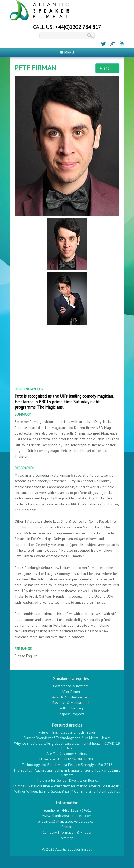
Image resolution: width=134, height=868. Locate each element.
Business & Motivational (71, 703)
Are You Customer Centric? (67, 754)
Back (107, 69)
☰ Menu (67, 52)
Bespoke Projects (71, 714)
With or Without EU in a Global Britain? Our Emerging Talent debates (67, 791)
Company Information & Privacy (67, 832)
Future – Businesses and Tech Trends (67, 732)
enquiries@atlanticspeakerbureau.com (67, 821)
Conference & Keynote (71, 686)
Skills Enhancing (71, 708)
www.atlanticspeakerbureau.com (67, 816)
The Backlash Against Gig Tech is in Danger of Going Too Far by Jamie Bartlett (67, 773)
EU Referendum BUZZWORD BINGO (67, 759)
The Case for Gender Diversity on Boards (67, 780)
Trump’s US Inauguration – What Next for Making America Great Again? (67, 786)
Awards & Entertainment (71, 697)
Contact (67, 827)
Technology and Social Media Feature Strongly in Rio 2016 (67, 765)
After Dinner (71, 692)
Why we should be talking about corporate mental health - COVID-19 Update (67, 746)
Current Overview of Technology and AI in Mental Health (67, 738)
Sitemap (67, 838)
